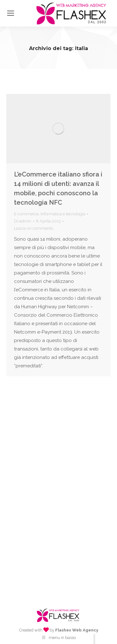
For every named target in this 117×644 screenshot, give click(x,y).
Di (23, 221)
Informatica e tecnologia (63, 214)
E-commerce (26, 214)
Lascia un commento (34, 228)
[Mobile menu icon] (11, 13)
